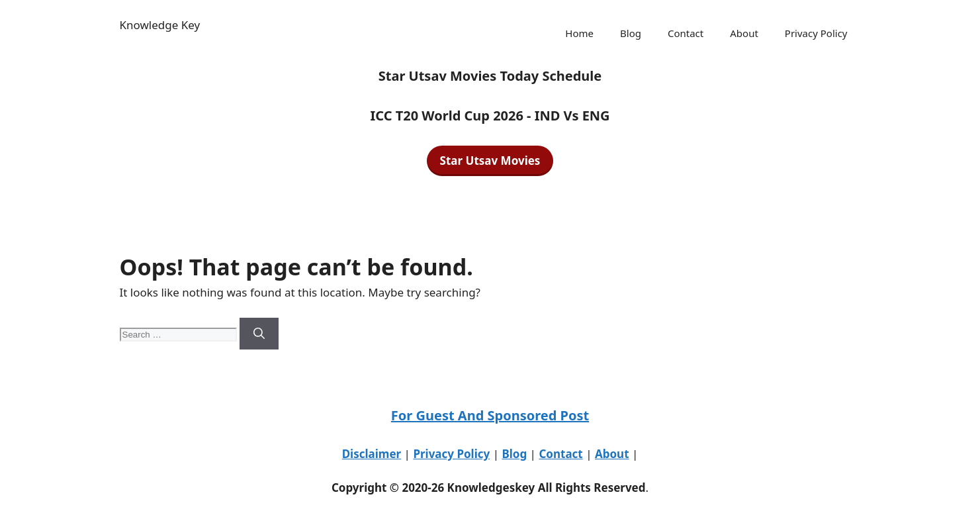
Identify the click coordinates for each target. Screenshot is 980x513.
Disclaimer (372, 454)
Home (579, 33)
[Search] (259, 334)
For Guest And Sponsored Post (490, 415)
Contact (686, 33)
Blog (631, 33)
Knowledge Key (160, 25)
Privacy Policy (816, 33)
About (744, 33)
